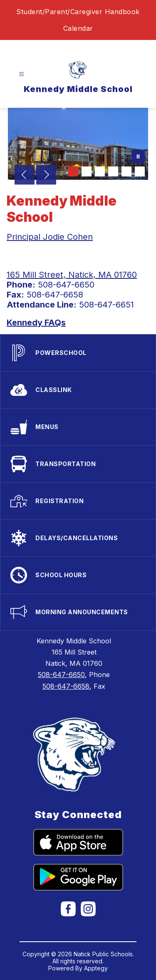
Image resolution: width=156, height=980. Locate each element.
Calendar (78, 28)
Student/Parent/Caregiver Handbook (78, 12)
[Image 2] (87, 171)
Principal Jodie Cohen (50, 237)
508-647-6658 (66, 686)
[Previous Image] (25, 176)
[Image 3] (100, 171)
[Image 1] (73, 171)
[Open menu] (21, 74)
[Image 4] (113, 171)
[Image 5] (126, 171)
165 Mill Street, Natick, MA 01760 (72, 275)
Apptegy (96, 968)
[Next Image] (46, 176)
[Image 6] (140, 171)
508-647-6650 (61, 675)
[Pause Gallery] (138, 157)
